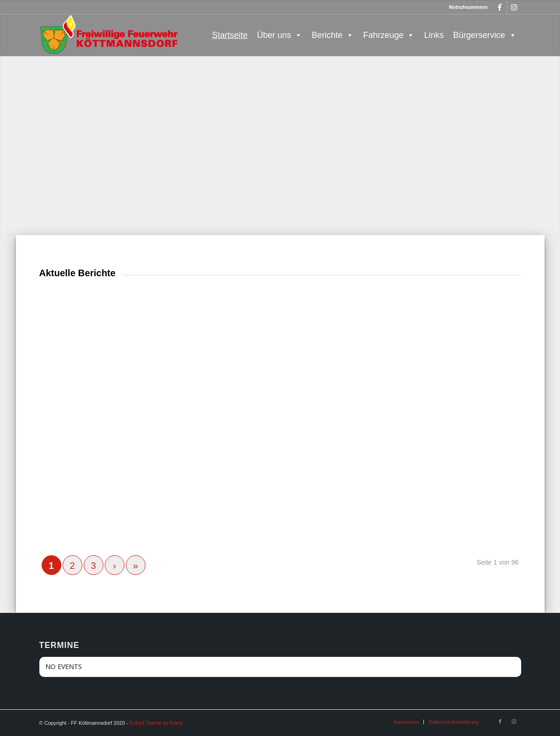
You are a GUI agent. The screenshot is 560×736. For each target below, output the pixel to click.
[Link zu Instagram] (514, 7)
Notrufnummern (468, 7)
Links (434, 35)
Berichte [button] (333, 35)
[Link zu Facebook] (500, 7)
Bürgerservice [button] (484, 35)
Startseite (230, 35)
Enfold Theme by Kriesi (156, 723)
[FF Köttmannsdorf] (109, 35)
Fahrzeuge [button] (389, 35)
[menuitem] (406, 722)
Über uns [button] (280, 35)
